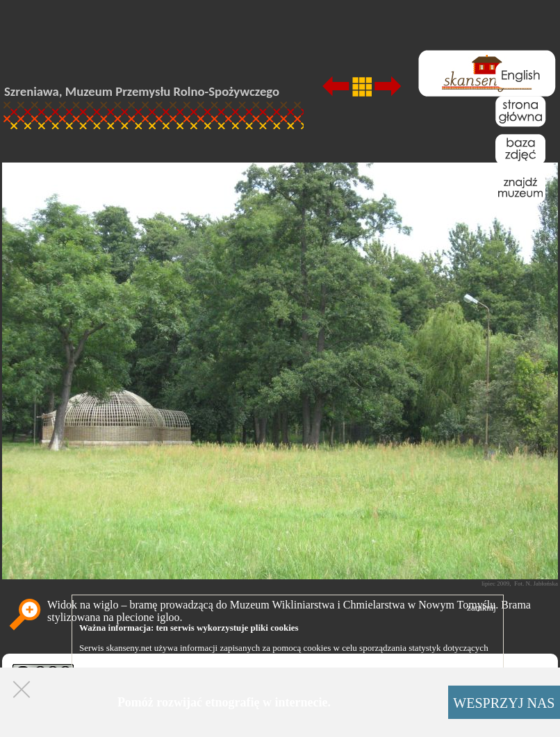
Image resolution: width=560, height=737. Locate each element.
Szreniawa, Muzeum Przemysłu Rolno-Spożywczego (142, 91)
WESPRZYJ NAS (504, 703)
